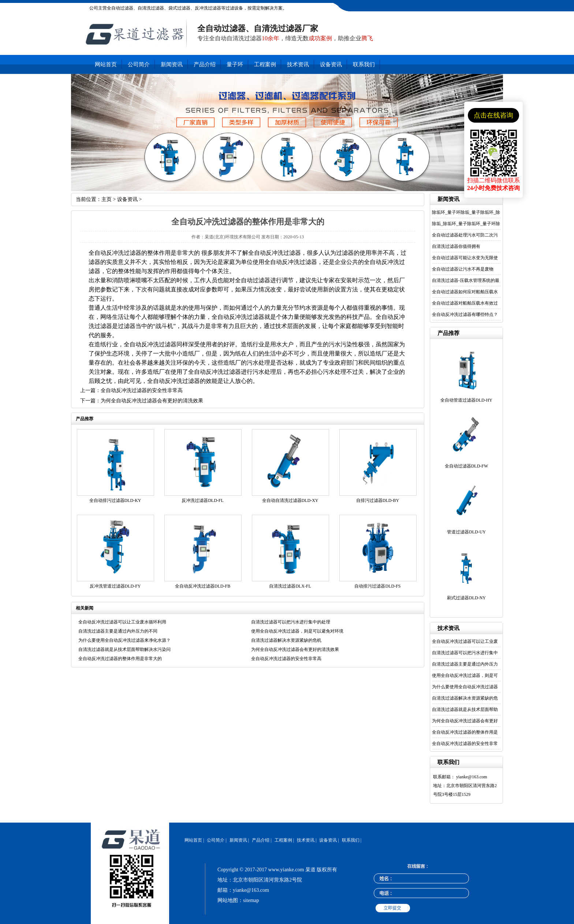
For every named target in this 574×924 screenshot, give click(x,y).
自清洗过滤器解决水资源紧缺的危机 (286, 640)
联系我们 (364, 64)
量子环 (235, 64)
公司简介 (139, 64)
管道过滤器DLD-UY (466, 532)
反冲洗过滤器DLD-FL (203, 500)
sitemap (251, 900)
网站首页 (106, 64)
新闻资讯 (172, 64)
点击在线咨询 (493, 115)
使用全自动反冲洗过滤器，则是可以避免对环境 (297, 631)
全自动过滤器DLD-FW (467, 466)
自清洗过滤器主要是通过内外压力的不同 (118, 631)
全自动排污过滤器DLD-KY (115, 500)
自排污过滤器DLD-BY (378, 500)
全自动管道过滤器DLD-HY (466, 400)
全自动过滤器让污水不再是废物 (463, 269)
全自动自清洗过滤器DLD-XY (290, 500)
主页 (107, 199)
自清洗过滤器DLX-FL (290, 586)
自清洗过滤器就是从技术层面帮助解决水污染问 (124, 649)
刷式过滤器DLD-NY (466, 598)
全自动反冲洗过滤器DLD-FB (203, 586)
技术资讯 (298, 64)
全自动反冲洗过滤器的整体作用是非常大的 (120, 659)
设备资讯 (331, 64)
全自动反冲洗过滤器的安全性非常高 (142, 390)
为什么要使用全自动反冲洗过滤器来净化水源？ (124, 640)
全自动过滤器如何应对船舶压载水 (465, 292)
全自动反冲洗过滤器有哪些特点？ (465, 314)
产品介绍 (205, 64)
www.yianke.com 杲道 (292, 870)
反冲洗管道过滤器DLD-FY (115, 586)
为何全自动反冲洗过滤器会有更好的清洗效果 (152, 401)
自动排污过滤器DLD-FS (377, 586)
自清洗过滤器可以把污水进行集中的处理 (291, 622)
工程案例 (265, 64)
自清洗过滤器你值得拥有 (456, 246)
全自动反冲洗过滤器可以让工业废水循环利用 (122, 622)
